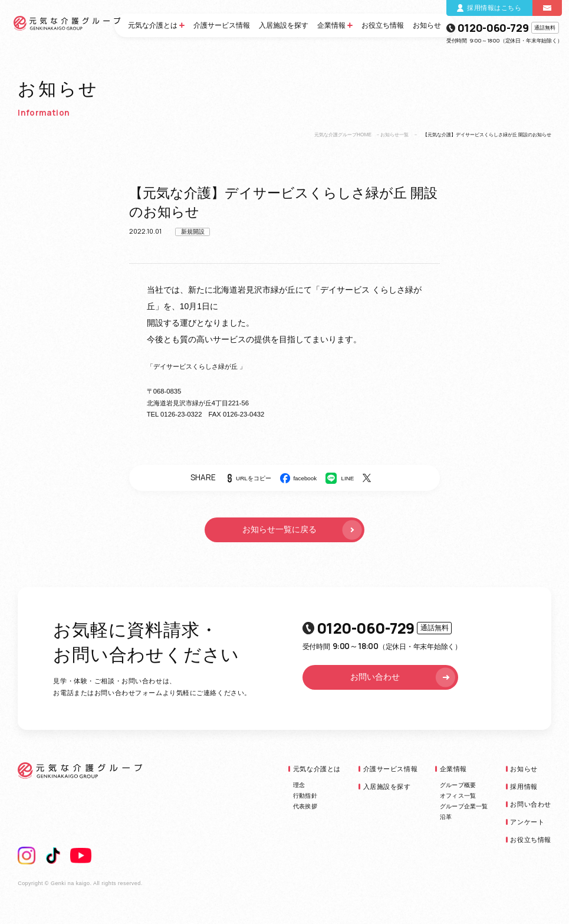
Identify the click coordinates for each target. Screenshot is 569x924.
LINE (348, 478)
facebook (305, 478)
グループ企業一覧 (464, 806)
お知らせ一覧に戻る (303, 530)
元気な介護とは (153, 25)
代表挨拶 (305, 806)
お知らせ (427, 25)
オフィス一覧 (458, 796)
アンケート (527, 822)
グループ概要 (458, 785)
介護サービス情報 (222, 25)
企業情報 (331, 25)
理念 (299, 785)
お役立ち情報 (383, 25)
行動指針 (305, 796)
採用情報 (524, 787)
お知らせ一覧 (394, 135)
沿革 (446, 817)
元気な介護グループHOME (343, 135)
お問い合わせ (404, 677)
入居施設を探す (284, 25)
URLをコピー (254, 478)
